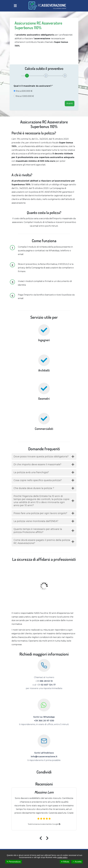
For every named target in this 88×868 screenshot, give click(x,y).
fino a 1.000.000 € (25, 96)
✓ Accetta (77, 862)
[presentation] (42, 837)
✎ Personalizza (14, 862)
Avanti (70, 103)
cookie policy (62, 857)
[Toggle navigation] (15, 6)
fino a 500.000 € (24, 91)
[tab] (27, 76)
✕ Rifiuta (65, 862)
